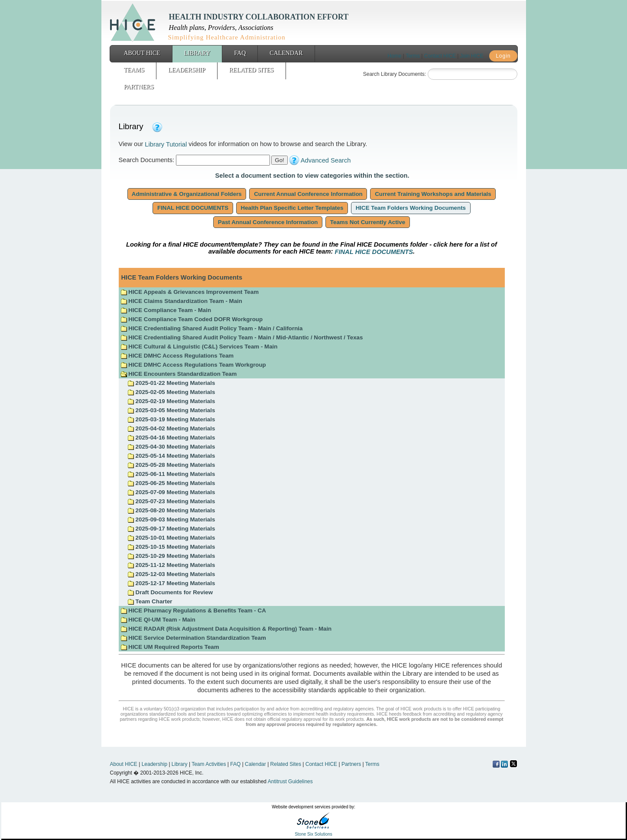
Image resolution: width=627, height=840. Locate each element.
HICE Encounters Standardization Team (179, 374)
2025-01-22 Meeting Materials (171, 383)
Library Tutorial (166, 144)
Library (197, 53)
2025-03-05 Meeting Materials (171, 410)
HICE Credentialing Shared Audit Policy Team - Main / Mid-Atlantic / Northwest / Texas (242, 337)
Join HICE (472, 56)
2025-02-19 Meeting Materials (171, 401)
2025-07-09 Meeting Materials (171, 492)
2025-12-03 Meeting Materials (171, 574)
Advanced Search (326, 160)
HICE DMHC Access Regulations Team (177, 356)
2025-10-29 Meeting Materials (171, 556)
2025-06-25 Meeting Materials (171, 483)
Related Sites (252, 70)
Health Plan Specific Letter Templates (292, 208)
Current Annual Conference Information (308, 194)
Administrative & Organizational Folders (187, 194)
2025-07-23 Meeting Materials (171, 501)
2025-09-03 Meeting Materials (171, 519)
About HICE (142, 53)
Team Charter (150, 601)
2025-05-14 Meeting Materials (171, 456)
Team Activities (209, 764)
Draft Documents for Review (170, 592)
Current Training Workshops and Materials (433, 194)
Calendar (286, 53)
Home (394, 56)
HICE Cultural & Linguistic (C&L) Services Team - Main (199, 347)
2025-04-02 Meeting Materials (171, 428)
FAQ (240, 53)
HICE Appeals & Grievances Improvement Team (190, 292)
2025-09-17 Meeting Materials (171, 529)
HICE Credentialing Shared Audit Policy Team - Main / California (212, 328)
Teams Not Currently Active (368, 222)
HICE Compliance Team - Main (166, 310)
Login (503, 56)
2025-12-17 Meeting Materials (171, 583)
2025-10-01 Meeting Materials (171, 538)
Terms (413, 56)
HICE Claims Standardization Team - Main (181, 301)
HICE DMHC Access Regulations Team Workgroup (193, 365)
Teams (134, 70)
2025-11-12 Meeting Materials (171, 565)
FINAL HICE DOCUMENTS (193, 208)
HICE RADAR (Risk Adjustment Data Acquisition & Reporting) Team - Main (226, 629)
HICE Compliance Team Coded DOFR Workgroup (192, 319)
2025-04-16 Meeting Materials (171, 438)
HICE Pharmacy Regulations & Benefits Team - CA (193, 610)
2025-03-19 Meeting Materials (171, 419)
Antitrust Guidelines (290, 781)
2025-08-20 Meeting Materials (171, 510)
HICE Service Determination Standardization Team (193, 638)
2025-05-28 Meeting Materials (171, 465)
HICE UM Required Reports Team (170, 647)
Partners (139, 87)
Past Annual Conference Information (268, 222)
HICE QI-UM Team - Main (158, 620)
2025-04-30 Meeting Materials (171, 447)
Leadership (187, 70)
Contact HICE (440, 56)
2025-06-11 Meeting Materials (171, 474)
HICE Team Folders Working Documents (411, 208)
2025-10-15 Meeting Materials (171, 547)
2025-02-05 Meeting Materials (171, 392)
